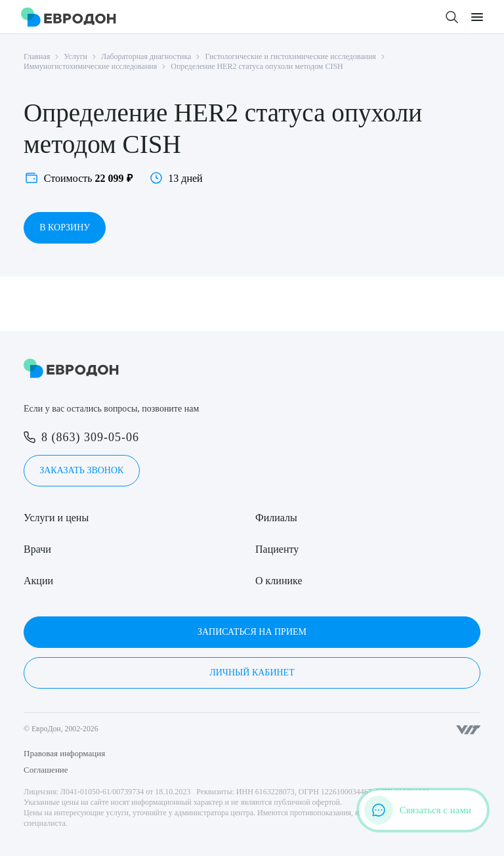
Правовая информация (64, 753)
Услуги (75, 56)
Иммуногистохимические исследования (90, 66)
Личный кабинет (252, 673)
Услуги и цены (56, 518)
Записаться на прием (252, 632)
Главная (37, 56)
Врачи (37, 549)
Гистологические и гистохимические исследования (290, 56)
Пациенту (277, 549)
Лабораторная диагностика (146, 56)
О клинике (279, 581)
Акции (38, 581)
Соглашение (46, 770)
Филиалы (276, 518)
